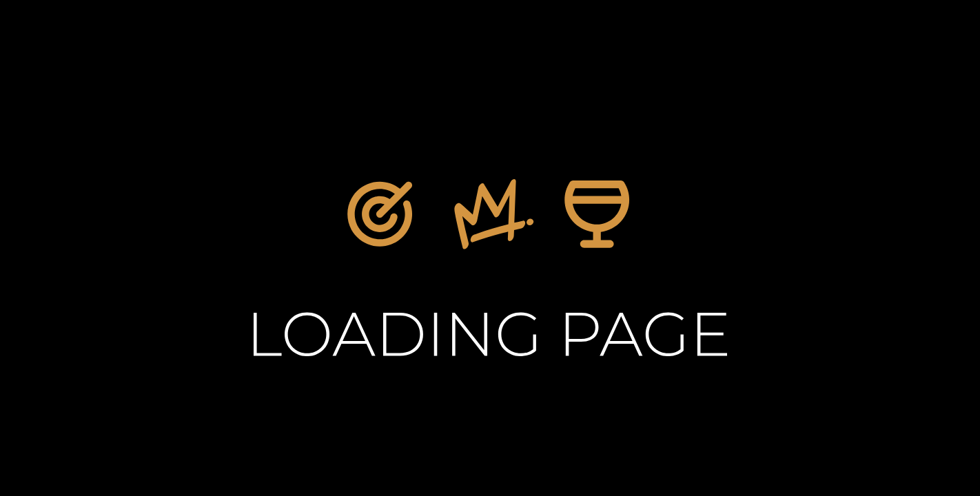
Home (530, 365)
